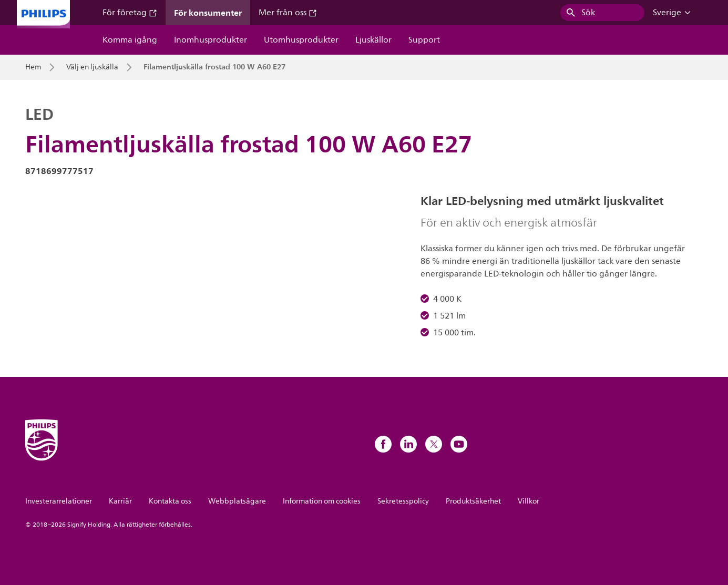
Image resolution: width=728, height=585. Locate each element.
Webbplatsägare (237, 501)
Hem (33, 67)
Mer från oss (288, 13)
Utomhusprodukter (301, 40)
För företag (130, 13)
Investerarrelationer (59, 501)
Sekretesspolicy (403, 501)
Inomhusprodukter (211, 40)
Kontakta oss (170, 501)
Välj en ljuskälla (92, 67)
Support (424, 40)
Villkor (529, 501)
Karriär (120, 501)
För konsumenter (208, 13)
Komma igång (130, 40)
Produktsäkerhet (473, 501)
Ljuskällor (373, 40)
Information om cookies (322, 501)
